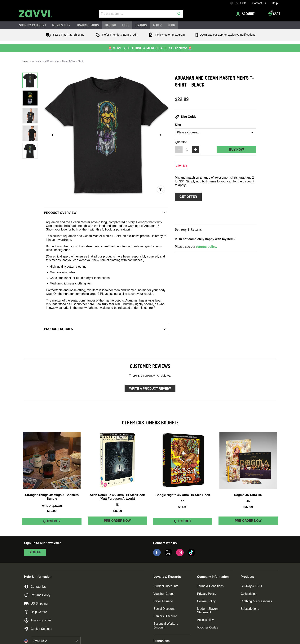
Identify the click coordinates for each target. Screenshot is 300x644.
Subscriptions (250, 609)
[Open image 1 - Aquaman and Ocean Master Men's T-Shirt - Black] (30, 80)
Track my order (38, 620)
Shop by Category (33, 25)
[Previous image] (52, 135)
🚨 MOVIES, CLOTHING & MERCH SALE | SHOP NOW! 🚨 (150, 48)
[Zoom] (161, 190)
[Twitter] (168, 555)
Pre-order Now (117, 521)
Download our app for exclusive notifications (225, 35)
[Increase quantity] (196, 150)
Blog (171, 25)
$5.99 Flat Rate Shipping (64, 35)
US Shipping (36, 603)
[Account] (246, 14)
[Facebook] (157, 555)
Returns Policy (37, 595)
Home (25, 61)
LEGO (126, 25)
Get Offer (188, 197)
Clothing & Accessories (256, 601)
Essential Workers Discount (166, 625)
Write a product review (150, 389)
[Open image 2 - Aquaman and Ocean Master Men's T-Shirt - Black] (30, 98)
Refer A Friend (163, 601)
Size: (178, 125)
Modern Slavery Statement (208, 610)
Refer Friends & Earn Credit (116, 35)
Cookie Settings (38, 629)
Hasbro (110, 25)
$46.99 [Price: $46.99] (117, 511)
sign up (35, 552)
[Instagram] (180, 555)
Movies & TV (61, 25)
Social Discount (164, 609)
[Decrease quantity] (179, 150)
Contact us (259, 3)
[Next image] (160, 135)
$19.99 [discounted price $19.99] (52, 511)
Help (275, 3)
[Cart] (275, 14)
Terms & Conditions (210, 586)
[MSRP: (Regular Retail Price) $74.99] (52, 506)
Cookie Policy (206, 601)
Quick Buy (60, 522)
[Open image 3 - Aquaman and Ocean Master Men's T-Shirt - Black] (30, 116)
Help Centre (35, 612)
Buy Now (236, 150)
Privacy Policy (207, 594)
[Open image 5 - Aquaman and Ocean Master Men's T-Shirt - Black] (30, 151)
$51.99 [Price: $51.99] (183, 507)
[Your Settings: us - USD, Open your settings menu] (238, 3)
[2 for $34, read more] (182, 166)
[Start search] (179, 14)
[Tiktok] (191, 555)
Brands (141, 25)
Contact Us (35, 587)
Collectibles (249, 594)
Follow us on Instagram (166, 35)
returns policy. (207, 247)
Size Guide (186, 117)
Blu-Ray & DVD (251, 586)
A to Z (157, 25)
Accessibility (205, 620)
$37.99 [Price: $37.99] (248, 507)
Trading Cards (88, 25)
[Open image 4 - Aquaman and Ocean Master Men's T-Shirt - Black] (30, 133)
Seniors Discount (165, 616)
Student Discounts (166, 586)
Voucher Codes (164, 594)
